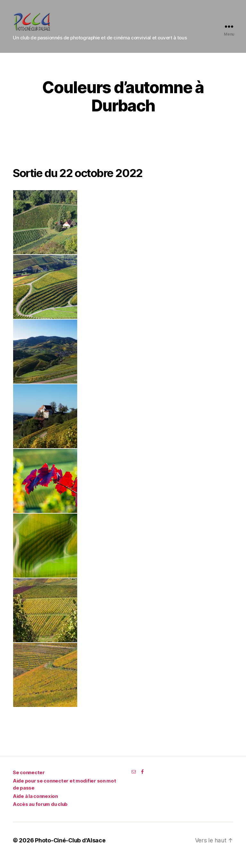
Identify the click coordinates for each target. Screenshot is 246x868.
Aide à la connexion (35, 806)
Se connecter (29, 782)
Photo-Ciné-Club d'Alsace (71, 850)
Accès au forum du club (40, 814)
